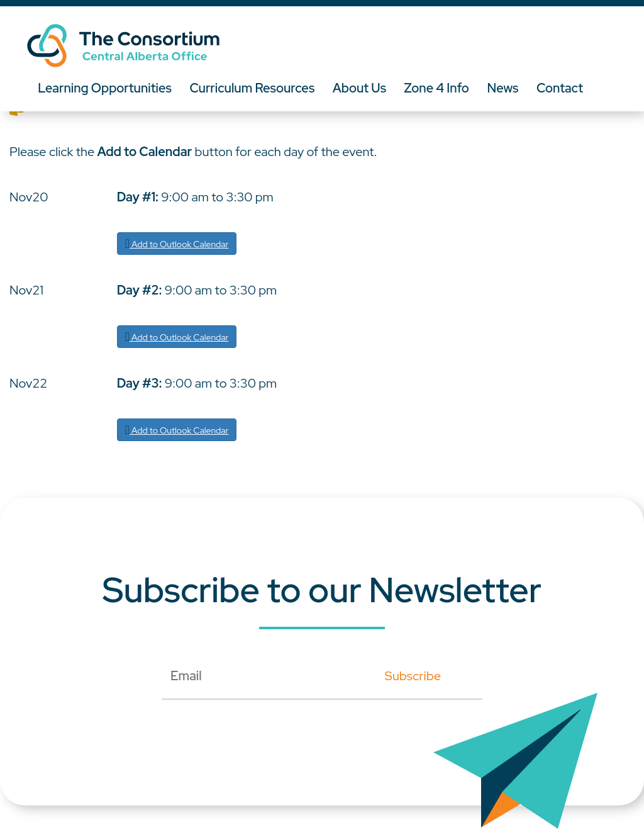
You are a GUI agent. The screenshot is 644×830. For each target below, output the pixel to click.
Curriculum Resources (254, 88)
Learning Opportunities (105, 88)
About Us (361, 88)
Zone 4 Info (440, 88)
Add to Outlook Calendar (177, 244)
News (507, 88)
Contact (565, 88)
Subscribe (413, 676)
